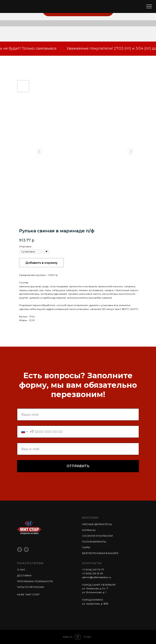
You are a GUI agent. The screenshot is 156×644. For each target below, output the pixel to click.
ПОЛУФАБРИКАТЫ (94, 542)
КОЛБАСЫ (89, 530)
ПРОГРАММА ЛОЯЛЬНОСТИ (35, 581)
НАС (22, 570)
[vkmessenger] (20, 549)
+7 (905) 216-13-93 (93, 573)
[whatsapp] (26, 549)
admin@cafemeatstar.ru (97, 577)
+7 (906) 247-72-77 (93, 570)
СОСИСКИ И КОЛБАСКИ (97, 536)
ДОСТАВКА (24, 575)
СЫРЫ (86, 547)
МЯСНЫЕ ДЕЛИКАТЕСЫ (97, 524)
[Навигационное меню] (149, 6)
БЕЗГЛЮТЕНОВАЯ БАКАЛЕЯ (100, 553)
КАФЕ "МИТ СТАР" (28, 594)
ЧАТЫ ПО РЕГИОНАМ (31, 587)
